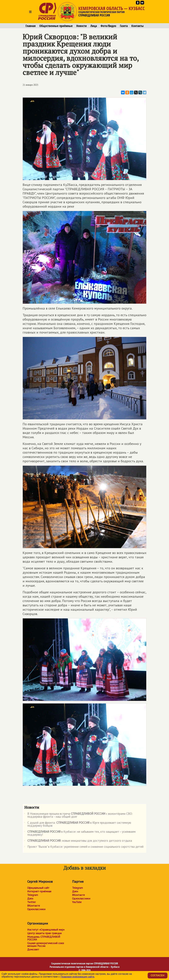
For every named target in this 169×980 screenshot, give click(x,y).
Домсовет (33, 949)
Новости (81, 26)
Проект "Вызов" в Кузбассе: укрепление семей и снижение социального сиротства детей (84, 847)
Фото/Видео (108, 26)
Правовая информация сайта (77, 977)
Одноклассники (36, 909)
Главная (31, 26)
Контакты (138, 26)
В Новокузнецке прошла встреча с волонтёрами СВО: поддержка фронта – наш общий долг (78, 815)
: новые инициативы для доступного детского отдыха (78, 841)
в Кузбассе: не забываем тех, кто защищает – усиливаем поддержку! (80, 833)
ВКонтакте (34, 906)
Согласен (158, 975)
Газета (124, 26)
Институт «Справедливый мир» (46, 930)
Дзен (30, 899)
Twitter (31, 902)
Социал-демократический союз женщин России (46, 945)
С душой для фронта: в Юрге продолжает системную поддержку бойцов (78, 824)
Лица (94, 26)
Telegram (33, 895)
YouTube (77, 902)
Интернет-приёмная (39, 891)
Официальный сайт (38, 888)
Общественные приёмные (56, 26)
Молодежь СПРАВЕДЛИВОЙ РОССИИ (44, 938)
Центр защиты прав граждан (44, 933)
